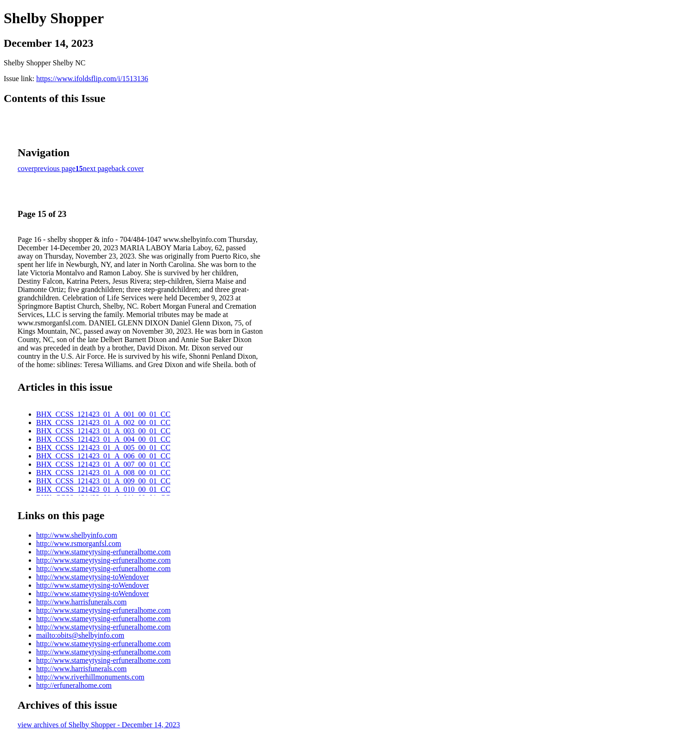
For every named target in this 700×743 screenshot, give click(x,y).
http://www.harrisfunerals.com (81, 602)
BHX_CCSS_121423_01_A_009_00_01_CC (103, 481)
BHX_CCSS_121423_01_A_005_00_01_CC (103, 448)
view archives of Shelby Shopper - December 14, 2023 (99, 725)
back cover (128, 168)
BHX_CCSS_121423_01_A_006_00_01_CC (103, 456)
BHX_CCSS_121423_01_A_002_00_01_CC (103, 422)
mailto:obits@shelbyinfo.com (80, 635)
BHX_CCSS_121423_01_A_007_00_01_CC (103, 464)
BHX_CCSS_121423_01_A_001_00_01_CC (103, 414)
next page (97, 168)
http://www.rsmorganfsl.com (79, 543)
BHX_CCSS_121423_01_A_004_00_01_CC (103, 439)
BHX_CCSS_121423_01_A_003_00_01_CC (103, 431)
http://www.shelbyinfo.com (77, 535)
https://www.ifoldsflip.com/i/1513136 (92, 79)
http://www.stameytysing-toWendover (92, 577)
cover (26, 168)
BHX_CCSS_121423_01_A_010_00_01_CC (103, 489)
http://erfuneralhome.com (74, 685)
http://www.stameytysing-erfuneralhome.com (103, 552)
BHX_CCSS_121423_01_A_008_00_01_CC (103, 473)
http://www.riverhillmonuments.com (90, 677)
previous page (55, 168)
